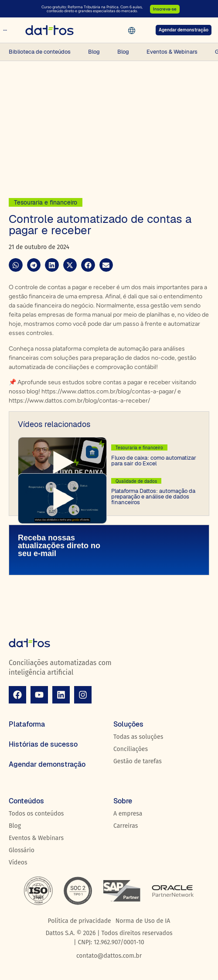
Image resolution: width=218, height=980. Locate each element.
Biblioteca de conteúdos (40, 52)
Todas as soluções (138, 737)
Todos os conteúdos (36, 814)
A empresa (128, 814)
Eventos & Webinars (172, 52)
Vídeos (18, 862)
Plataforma (27, 724)
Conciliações (131, 749)
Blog (94, 52)
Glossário (22, 850)
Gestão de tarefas (138, 761)
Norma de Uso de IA (143, 921)
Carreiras (126, 826)
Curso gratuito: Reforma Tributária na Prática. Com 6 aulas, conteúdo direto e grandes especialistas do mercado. (92, 9)
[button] (16, 265)
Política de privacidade (80, 921)
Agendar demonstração (47, 764)
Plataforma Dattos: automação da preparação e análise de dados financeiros (153, 497)
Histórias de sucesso (43, 744)
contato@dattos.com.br (109, 956)
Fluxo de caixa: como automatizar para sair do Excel (154, 461)
